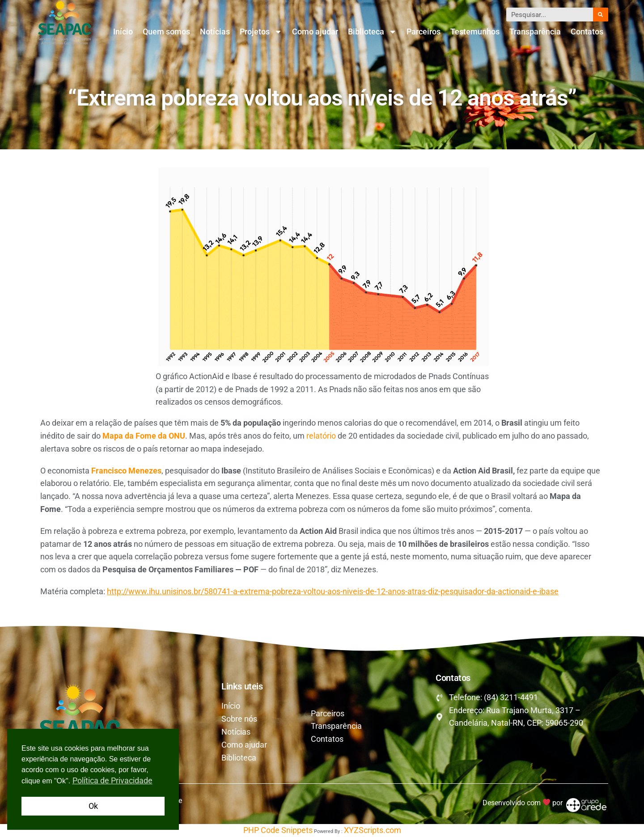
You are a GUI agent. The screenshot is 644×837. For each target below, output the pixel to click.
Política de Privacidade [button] (112, 780)
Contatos (587, 32)
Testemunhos (475, 32)
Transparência (535, 32)
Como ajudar (315, 32)
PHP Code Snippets (278, 830)
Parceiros (424, 32)
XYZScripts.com (373, 830)
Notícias (215, 32)
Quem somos (166, 32)
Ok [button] (93, 806)
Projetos (261, 32)
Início (123, 32)
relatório (322, 436)
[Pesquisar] (601, 15)
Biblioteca (372, 32)
